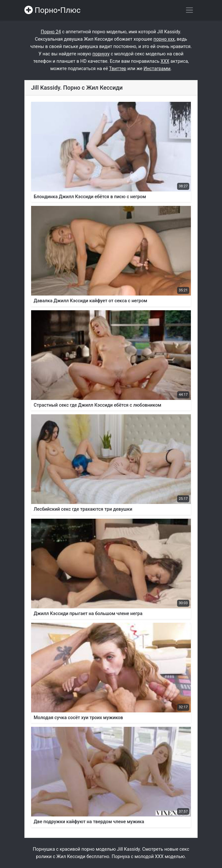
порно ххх (164, 39)
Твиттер (118, 69)
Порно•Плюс (52, 10)
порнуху (101, 54)
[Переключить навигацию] (189, 10)
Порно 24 (51, 32)
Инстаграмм (157, 69)
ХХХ (165, 61)
